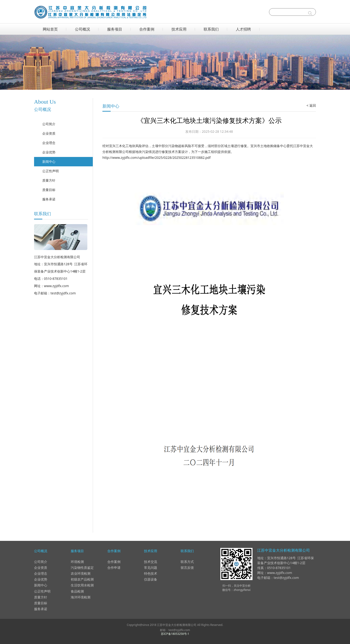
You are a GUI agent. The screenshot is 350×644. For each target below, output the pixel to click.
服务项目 (115, 29)
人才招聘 (243, 29)
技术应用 (179, 29)
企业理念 (49, 143)
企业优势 (49, 152)
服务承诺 (49, 199)
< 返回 (311, 105)
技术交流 (151, 562)
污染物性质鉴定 (82, 568)
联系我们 (211, 29)
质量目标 (49, 190)
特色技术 (151, 573)
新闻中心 (49, 162)
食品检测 (77, 591)
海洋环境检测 (81, 597)
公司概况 (82, 29)
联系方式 (187, 562)
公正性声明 (51, 171)
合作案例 (147, 29)
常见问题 (151, 568)
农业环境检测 (81, 573)
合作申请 (114, 568)
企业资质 (49, 133)
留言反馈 (187, 568)
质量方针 (49, 180)
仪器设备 (151, 579)
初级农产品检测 (82, 579)
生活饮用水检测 (82, 585)
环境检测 (77, 562)
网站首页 (50, 29)
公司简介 (49, 124)
